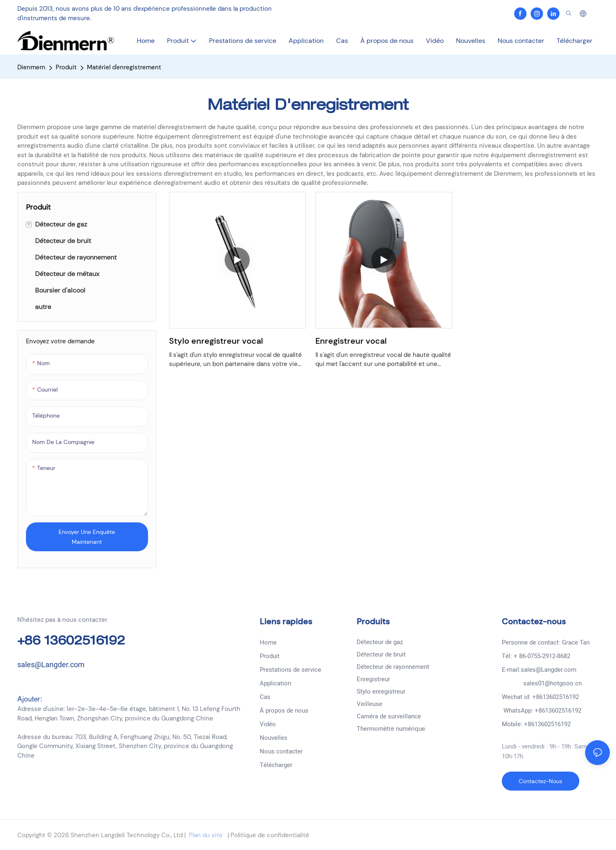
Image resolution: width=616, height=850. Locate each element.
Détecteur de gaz (380, 642)
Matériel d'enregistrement (124, 67)
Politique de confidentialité (269, 835)
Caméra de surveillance (389, 716)
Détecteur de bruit (381, 654)
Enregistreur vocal (351, 341)
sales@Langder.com (51, 665)
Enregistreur (373, 679)
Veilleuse (369, 704)
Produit (66, 67)
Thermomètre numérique (391, 729)
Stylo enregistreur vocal (216, 341)
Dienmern (31, 67)
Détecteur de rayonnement (393, 667)
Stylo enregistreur (381, 692)
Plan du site (206, 835)
